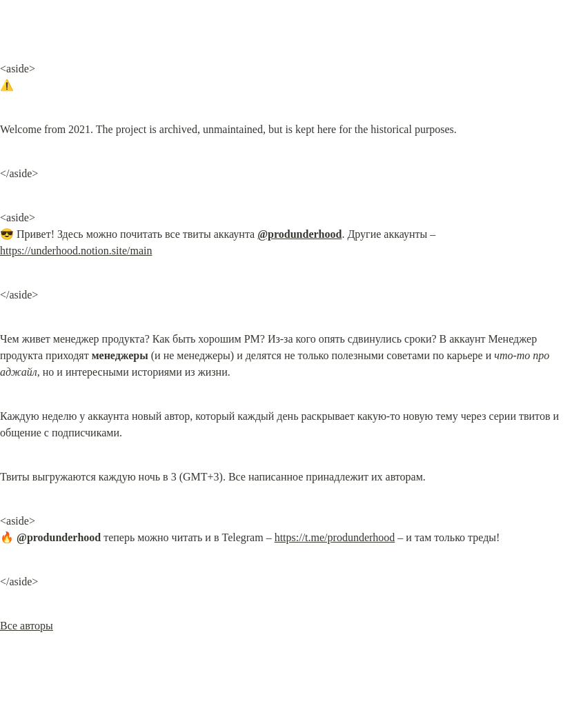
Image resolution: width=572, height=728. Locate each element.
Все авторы (27, 626)
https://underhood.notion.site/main (76, 251)
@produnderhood (299, 234)
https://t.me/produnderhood (335, 537)
